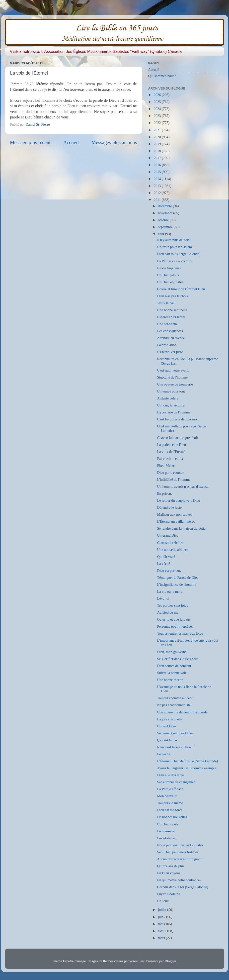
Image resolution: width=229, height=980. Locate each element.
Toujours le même (170, 803)
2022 (158, 123)
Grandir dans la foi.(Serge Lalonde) (183, 887)
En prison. (164, 493)
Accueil (71, 142)
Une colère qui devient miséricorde (182, 712)
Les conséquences (170, 331)
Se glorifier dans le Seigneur (177, 659)
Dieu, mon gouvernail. (173, 652)
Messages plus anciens (114, 142)
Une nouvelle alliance (173, 550)
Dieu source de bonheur (174, 666)
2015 (158, 172)
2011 (158, 200)
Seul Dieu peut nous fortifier (178, 852)
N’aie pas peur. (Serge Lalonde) (180, 845)
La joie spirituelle (170, 719)
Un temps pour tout (171, 391)
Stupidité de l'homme (172, 377)
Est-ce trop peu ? (169, 268)
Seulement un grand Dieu (175, 733)
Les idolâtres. (167, 838)
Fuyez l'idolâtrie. (169, 894)
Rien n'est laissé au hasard (176, 747)
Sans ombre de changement (177, 782)
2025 (158, 102)
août (161, 234)
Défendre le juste (169, 507)
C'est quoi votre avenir (173, 370)
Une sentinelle (167, 324)
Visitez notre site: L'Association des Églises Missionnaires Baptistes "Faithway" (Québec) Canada (96, 51)
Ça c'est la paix (168, 740)
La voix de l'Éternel (171, 452)
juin (161, 917)
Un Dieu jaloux (168, 275)
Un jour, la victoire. (171, 405)
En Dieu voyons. (169, 873)
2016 (158, 165)
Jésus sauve (165, 303)
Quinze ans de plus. (171, 866)
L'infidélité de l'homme (174, 480)
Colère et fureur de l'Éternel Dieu (181, 289)
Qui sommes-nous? (162, 76)
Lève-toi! (164, 598)
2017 (158, 158)
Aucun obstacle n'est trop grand (180, 859)
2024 (158, 109)
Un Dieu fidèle (168, 824)
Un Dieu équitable (170, 282)
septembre (166, 227)
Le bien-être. (166, 831)
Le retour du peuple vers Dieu (178, 500)
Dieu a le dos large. (171, 775)
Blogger (170, 961)
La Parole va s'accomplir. (175, 261)
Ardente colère (168, 398)
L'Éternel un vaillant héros (176, 521)
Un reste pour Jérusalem (174, 247)
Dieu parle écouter (170, 473)
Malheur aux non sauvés (174, 514)
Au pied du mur (168, 612)
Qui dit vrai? (166, 557)
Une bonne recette (170, 680)
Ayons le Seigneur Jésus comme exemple (187, 768)
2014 (158, 179)
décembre (165, 206)
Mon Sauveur (167, 796)
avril (162, 931)
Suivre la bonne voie (172, 673)
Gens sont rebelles (170, 543)
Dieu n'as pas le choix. (173, 296)
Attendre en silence (171, 338)
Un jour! (163, 901)
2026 (158, 95)
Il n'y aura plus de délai (174, 240)
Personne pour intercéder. (175, 626)
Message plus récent (30, 142)
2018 (158, 151)
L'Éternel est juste (170, 352)
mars (162, 938)
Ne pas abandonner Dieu (175, 705)
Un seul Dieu (166, 726)
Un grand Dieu (168, 535)
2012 (158, 193)
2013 (158, 186)
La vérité (163, 564)
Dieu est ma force (170, 810)
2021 (158, 130)
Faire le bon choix (170, 459)
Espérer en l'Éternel (171, 317)
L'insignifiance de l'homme (176, 585)
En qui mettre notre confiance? (179, 880)
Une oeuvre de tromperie (175, 384)
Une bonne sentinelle (172, 310)
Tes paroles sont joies (172, 605)
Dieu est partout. (169, 571)
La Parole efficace (170, 789)
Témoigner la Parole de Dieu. (178, 578)
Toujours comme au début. (176, 698)
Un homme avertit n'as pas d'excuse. (183, 487)
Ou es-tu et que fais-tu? (174, 619)
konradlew (137, 961)
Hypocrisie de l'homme (174, 412)
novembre (166, 213)
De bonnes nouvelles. (172, 817)
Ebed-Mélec (166, 466)
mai (161, 924)
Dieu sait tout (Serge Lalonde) (179, 254)
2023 (158, 116)
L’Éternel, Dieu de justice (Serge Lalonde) (187, 761)
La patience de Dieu (171, 445)
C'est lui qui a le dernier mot (177, 419)
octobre (164, 220)
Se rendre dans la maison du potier (182, 528)
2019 (158, 144)
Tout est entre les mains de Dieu (180, 633)
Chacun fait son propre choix (178, 438)
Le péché (163, 754)
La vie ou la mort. (170, 591)
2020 (158, 137)
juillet (163, 910)
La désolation (167, 345)
